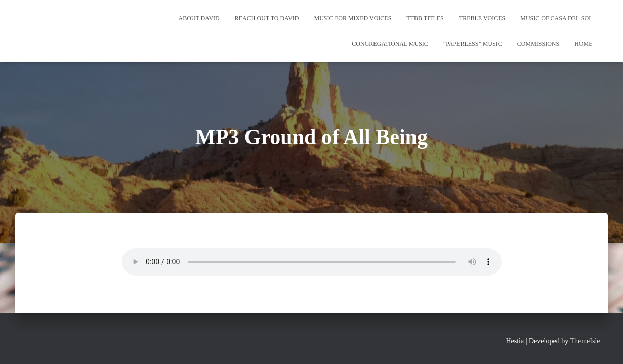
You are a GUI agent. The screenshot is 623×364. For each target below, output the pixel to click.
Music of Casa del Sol (556, 18)
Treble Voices (482, 18)
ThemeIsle (585, 341)
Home (583, 44)
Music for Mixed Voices (353, 18)
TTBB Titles (425, 18)
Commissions (538, 44)
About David (199, 18)
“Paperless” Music (473, 44)
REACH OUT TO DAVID (267, 18)
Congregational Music (390, 44)
